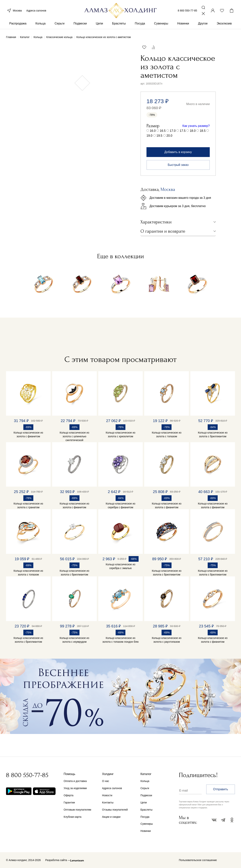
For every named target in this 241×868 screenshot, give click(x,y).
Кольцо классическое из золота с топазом (167, 434)
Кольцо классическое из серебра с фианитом (121, 505)
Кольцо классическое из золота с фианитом (28, 434)
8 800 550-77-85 (187, 11)
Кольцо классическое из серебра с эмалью (121, 566)
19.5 (159, 136)
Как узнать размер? (196, 126)
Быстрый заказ (178, 165)
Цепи (99, 24)
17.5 (183, 131)
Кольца (40, 24)
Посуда (140, 24)
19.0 (149, 136)
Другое (203, 24)
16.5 (163, 131)
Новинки (183, 24)
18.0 (193, 131)
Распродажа (18, 24)
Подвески (80, 24)
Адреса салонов (36, 11)
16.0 (153, 131)
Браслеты (119, 24)
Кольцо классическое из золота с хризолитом (121, 434)
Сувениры (161, 24)
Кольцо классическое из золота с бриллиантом (213, 434)
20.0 (169, 136)
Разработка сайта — (58, 860)
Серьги (59, 24)
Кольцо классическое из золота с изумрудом (74, 640)
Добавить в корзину (178, 152)
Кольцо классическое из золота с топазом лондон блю (121, 640)
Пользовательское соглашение (198, 860)
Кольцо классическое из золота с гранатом (28, 505)
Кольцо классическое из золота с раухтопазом (167, 640)
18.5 (203, 131)
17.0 (173, 131)
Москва (14, 11)
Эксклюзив (224, 24)
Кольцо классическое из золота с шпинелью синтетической (74, 436)
